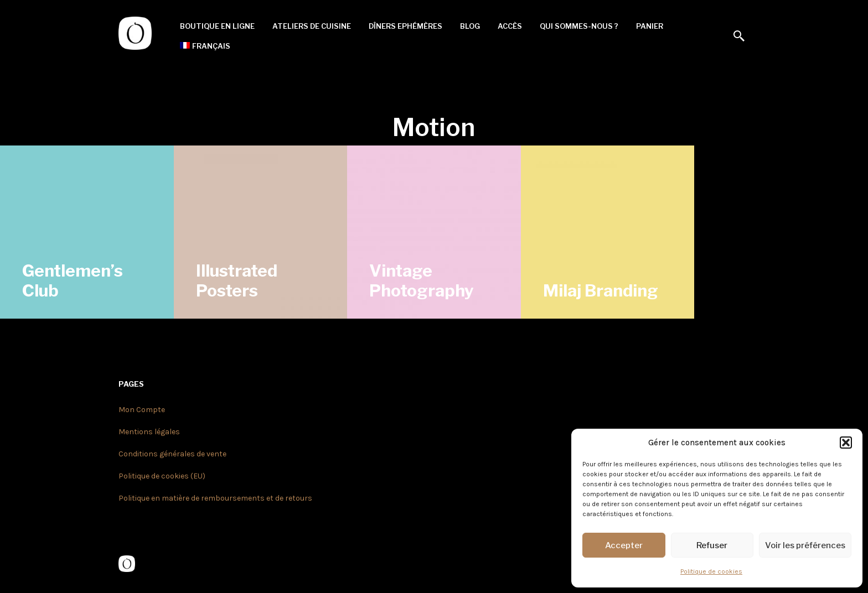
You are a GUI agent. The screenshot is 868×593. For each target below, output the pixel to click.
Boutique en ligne (217, 26)
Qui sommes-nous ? (579, 26)
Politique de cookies (711, 571)
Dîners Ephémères (405, 26)
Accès (510, 26)
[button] (846, 443)
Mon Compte (142, 410)
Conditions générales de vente (172, 454)
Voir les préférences (805, 545)
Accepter (624, 545)
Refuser (712, 545)
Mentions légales (149, 432)
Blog (470, 26)
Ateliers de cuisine (312, 26)
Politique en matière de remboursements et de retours (215, 498)
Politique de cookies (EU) (162, 476)
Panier (650, 26)
